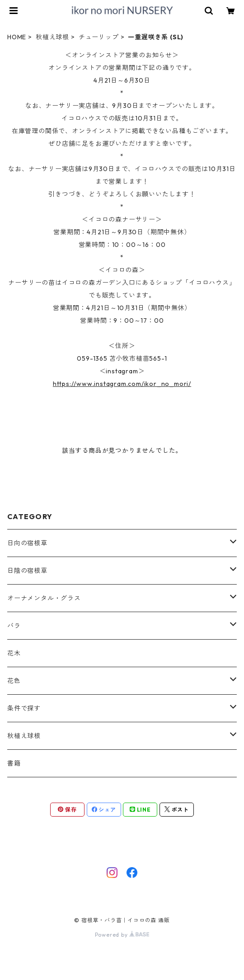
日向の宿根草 (27, 543)
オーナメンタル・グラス (44, 598)
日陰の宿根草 (27, 571)
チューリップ (99, 37)
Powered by (122, 935)
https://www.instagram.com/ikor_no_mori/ (122, 384)
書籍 (14, 763)
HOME (17, 37)
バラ (14, 626)
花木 (14, 653)
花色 (14, 681)
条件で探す (24, 708)
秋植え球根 (52, 37)
